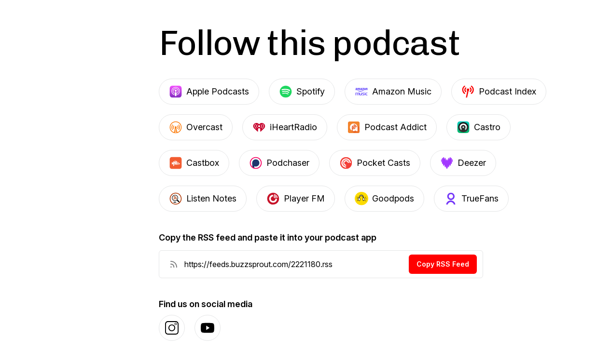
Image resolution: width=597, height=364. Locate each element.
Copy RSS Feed (443, 264)
